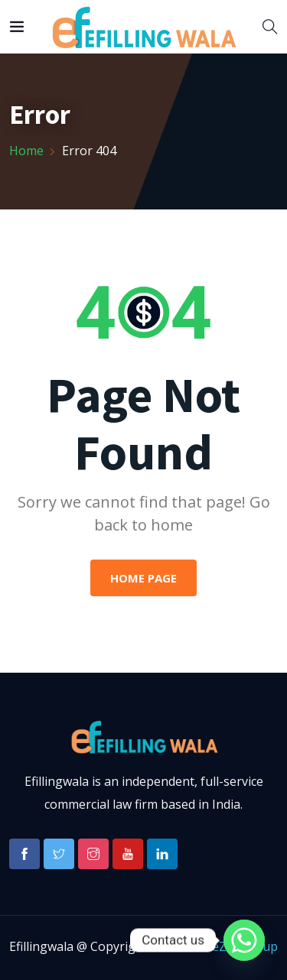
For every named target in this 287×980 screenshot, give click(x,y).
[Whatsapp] (244, 940)
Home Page (143, 578)
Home (26, 151)
